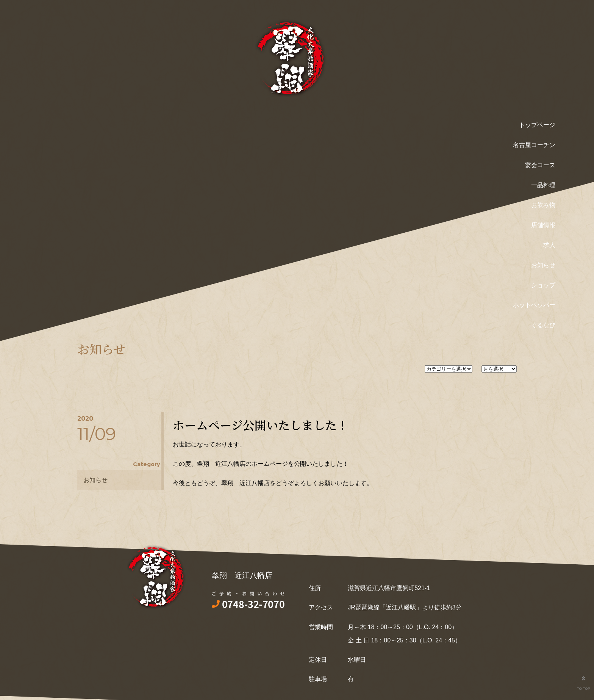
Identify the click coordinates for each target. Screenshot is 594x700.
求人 (549, 245)
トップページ (537, 125)
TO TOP (583, 681)
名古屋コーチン (534, 145)
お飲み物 (543, 205)
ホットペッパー (534, 305)
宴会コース (540, 165)
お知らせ (543, 265)
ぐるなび (543, 325)
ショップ (543, 285)
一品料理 (543, 185)
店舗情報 (543, 225)
